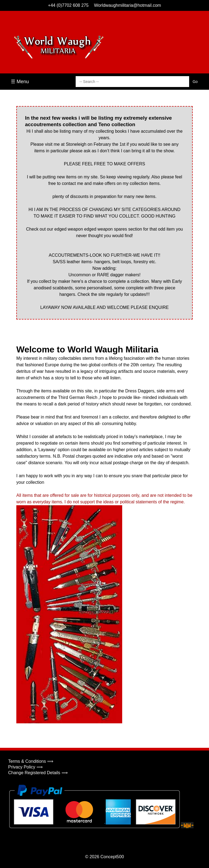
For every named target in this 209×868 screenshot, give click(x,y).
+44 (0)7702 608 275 (68, 5)
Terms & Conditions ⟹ (31, 761)
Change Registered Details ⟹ (38, 773)
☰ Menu (20, 82)
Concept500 (112, 857)
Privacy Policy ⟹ (25, 767)
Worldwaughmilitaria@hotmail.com (127, 5)
